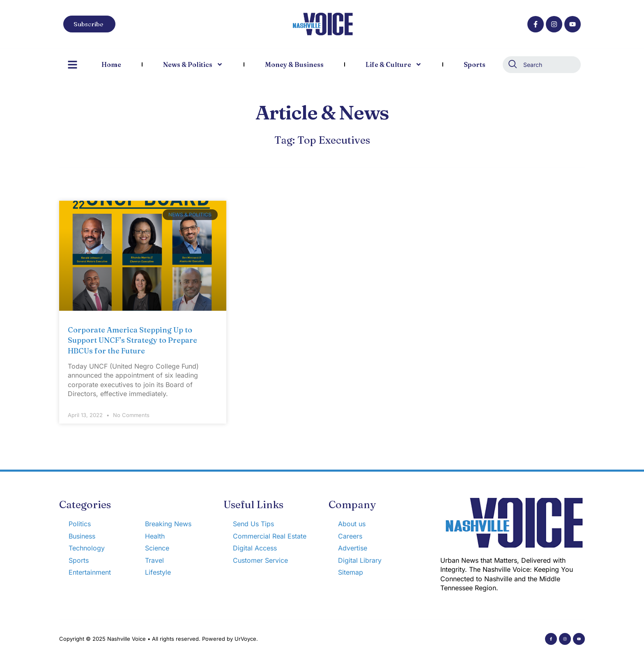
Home (111, 64)
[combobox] (542, 65)
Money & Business (294, 64)
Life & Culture (394, 64)
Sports (475, 64)
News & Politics (193, 64)
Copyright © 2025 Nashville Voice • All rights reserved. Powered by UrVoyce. (159, 639)
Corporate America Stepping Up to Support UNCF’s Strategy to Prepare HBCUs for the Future (132, 340)
